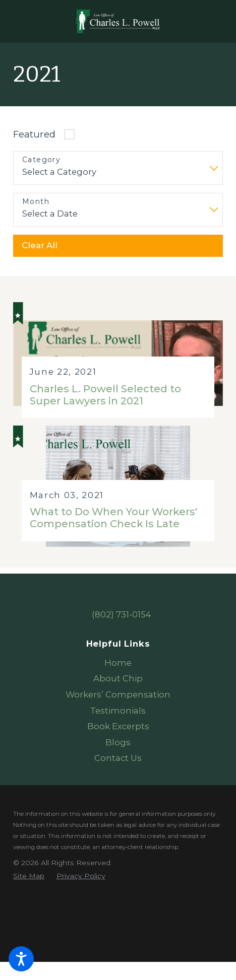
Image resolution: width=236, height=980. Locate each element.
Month (36, 202)
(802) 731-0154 (122, 614)
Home (118, 663)
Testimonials (118, 711)
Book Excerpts (118, 726)
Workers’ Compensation (118, 694)
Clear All (40, 245)
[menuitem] (118, 663)
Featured (34, 134)
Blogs (118, 742)
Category (41, 160)
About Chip (118, 678)
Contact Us (118, 758)
